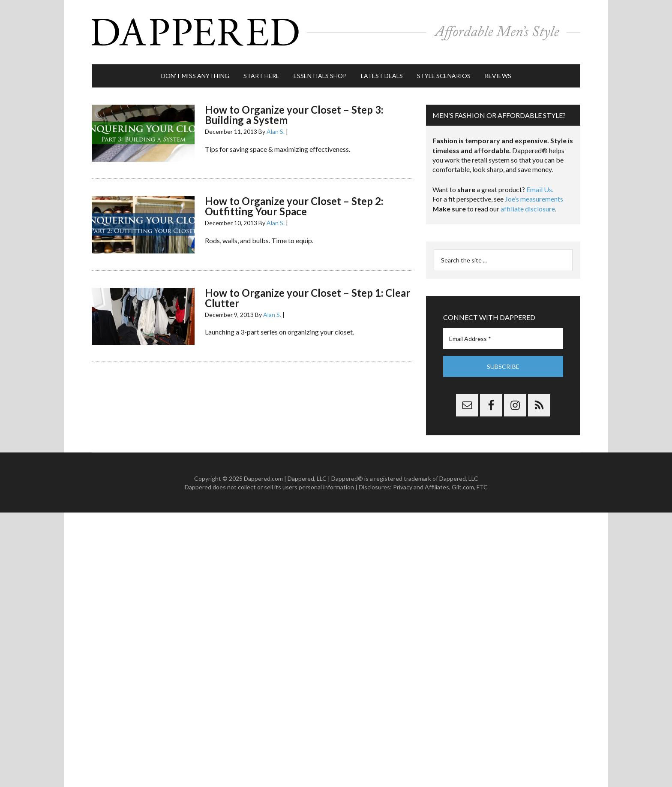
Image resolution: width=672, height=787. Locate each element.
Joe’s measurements (534, 199)
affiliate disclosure (528, 209)
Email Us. (540, 189)
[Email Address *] (503, 339)
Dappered (336, 32)
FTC (482, 487)
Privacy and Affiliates (421, 487)
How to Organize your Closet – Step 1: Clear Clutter (307, 298)
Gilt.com (463, 487)
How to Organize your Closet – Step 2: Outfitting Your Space (294, 206)
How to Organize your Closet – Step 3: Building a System (294, 115)
